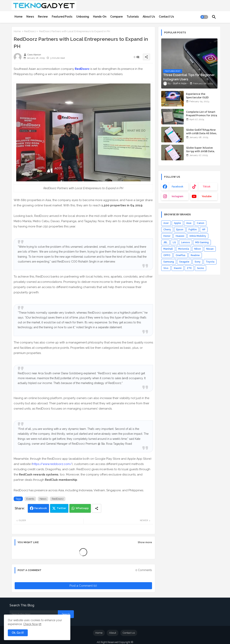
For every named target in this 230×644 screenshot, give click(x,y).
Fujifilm (193, 230)
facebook (178, 187)
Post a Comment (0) (83, 586)
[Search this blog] (34, 614)
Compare (116, 17)
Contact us (129, 633)
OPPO (167, 255)
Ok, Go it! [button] (18, 633)
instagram (178, 196)
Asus (189, 223)
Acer (166, 223)
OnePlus (181, 255)
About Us (149, 17)
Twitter (61, 508)
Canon (200, 223)
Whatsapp (82, 508)
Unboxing (83, 17)
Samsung (169, 262)
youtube (207, 196)
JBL (165, 242)
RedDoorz (30, 31)
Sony (198, 262)
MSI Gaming (202, 242)
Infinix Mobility (198, 236)
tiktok (207, 187)
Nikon (198, 249)
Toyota (210, 262)
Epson (180, 230)
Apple (177, 223)
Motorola (184, 249)
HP (204, 230)
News (30, 17)
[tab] (18, 17)
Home (18, 17)
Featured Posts (62, 17)
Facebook (41, 508)
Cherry (167, 230)
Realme (195, 255)
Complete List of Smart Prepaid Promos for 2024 (202, 114)
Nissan (210, 249)
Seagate (184, 262)
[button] (204, 17)
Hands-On (100, 17)
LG (174, 242)
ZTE (189, 268)
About (113, 633)
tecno (200, 268)
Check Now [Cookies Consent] (31, 624)
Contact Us (166, 17)
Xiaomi (178, 268)
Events (30, 499)
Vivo (166, 268)
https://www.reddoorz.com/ (52, 464)
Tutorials (133, 17)
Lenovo (186, 242)
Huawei (180, 236)
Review (43, 17)
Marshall (168, 249)
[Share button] (97, 508)
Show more (145, 542)
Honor (167, 236)
